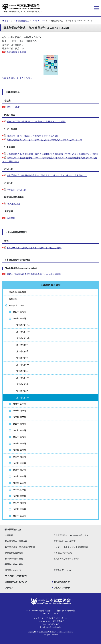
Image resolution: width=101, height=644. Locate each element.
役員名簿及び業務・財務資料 (67, 559)
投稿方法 (13, 299)
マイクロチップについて (16, 576)
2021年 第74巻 (19, 424)
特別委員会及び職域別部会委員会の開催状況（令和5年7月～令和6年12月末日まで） (47, 176)
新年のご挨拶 (13, 107)
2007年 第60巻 (19, 516)
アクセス (9, 588)
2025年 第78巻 (19, 319)
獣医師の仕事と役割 (14, 564)
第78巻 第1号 (23, 398)
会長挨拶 (9, 535)
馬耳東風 (11, 218)
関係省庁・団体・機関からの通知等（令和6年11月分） (33, 136)
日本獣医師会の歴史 (14, 559)
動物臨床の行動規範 (14, 553)
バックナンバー (39, 21)
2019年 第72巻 (19, 437)
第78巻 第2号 (23, 391)
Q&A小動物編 (13, 204)
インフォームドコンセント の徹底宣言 (71, 547)
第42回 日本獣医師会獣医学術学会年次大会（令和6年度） (34, 274)
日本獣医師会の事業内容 (16, 541)
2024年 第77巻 (19, 404)
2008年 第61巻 (19, 509)
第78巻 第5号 (23, 371)
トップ (8, 21)
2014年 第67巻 (19, 470)
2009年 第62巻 (19, 503)
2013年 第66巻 (19, 476)
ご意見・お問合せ (62, 588)
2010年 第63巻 (19, 496)
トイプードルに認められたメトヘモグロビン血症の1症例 (34, 248)
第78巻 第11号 (23, 332)
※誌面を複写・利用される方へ (17, 78)
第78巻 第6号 (23, 365)
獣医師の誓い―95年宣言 (65, 541)
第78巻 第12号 (23, 325)
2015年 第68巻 (19, 463)
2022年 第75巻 (19, 417)
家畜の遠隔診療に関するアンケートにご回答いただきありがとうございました (44, 140)
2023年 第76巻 (19, 411)
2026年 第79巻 (19, 312)
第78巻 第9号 (23, 345)
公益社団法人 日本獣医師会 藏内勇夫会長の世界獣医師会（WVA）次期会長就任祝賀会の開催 (52, 154)
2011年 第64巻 (19, 490)
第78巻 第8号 (23, 351)
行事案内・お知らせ (16, 190)
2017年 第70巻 (19, 450)
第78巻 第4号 (23, 378)
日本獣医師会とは (13, 530)
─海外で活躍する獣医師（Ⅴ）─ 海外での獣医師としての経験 (36, 122)
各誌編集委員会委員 (16, 52)
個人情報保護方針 (62, 582)
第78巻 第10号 (23, 338)
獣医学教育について (63, 570)
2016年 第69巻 (19, 457)
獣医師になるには (13, 570)
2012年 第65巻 (19, 483)
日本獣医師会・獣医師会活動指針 (20, 547)
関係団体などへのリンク (16, 582)
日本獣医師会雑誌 (21, 21)
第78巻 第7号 (23, 358)
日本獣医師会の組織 (63, 553)
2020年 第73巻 (19, 430)
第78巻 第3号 (23, 384)
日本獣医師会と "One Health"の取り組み (71, 535)
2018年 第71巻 (19, 444)
